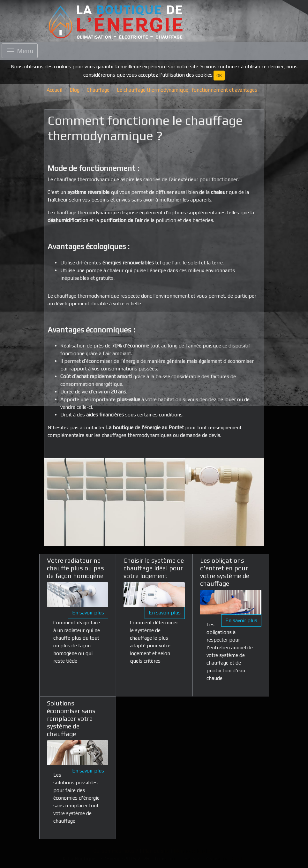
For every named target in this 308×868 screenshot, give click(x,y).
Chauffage (98, 90)
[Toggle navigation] (20, 51)
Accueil (54, 90)
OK (219, 75)
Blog (75, 90)
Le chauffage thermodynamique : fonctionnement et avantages (187, 90)
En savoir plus (88, 613)
